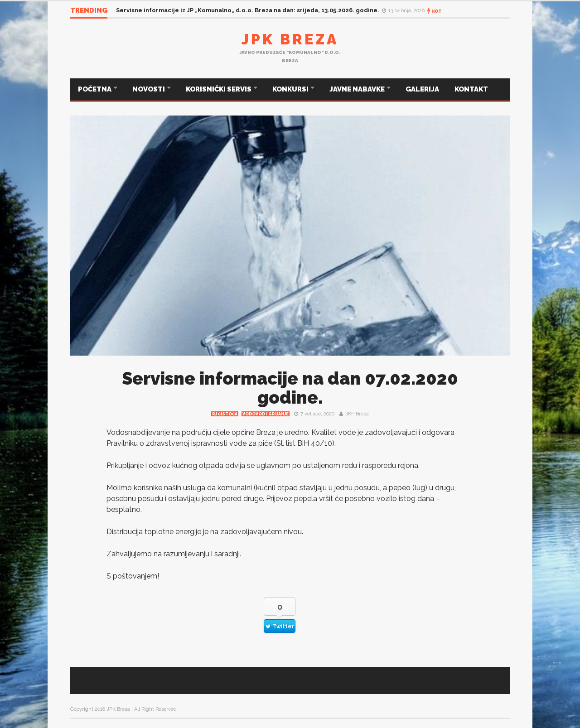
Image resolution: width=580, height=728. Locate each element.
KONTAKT (471, 89)
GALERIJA (422, 89)
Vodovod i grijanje (266, 414)
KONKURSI (291, 89)
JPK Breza (290, 39)
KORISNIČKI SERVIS (219, 89)
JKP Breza (357, 414)
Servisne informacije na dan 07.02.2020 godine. (290, 388)
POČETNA (95, 89)
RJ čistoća (225, 414)
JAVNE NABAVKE (358, 89)
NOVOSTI (149, 89)
